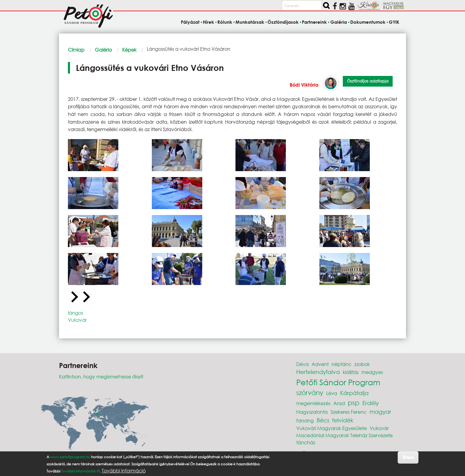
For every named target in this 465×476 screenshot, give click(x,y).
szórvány (310, 393)
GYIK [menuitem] (394, 22)
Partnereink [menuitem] (314, 22)
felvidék (343, 420)
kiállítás (351, 372)
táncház (306, 442)
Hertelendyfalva (318, 372)
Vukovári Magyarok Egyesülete (332, 428)
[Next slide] (86, 297)
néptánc (341, 364)
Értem (408, 457)
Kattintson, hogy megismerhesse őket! (101, 376)
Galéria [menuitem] (339, 22)
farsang (305, 420)
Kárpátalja (354, 393)
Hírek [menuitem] (208, 22)
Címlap (76, 50)
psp (354, 403)
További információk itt (80, 471)
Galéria (103, 50)
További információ (124, 471)
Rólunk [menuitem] (225, 22)
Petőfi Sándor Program (338, 382)
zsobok (362, 364)
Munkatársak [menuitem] (250, 22)
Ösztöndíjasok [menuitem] (283, 22)
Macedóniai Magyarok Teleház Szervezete (344, 435)
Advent (320, 364)
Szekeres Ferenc (349, 412)
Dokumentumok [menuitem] (368, 22)
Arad (339, 403)
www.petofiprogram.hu (70, 457)
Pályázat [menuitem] (190, 22)
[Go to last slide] (74, 297)
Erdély (371, 403)
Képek (129, 50)
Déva (302, 364)
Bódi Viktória (304, 85)
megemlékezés (313, 403)
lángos (75, 313)
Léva (332, 393)
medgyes (372, 372)
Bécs (323, 420)
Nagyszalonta (312, 412)
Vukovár (77, 320)
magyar (380, 411)
